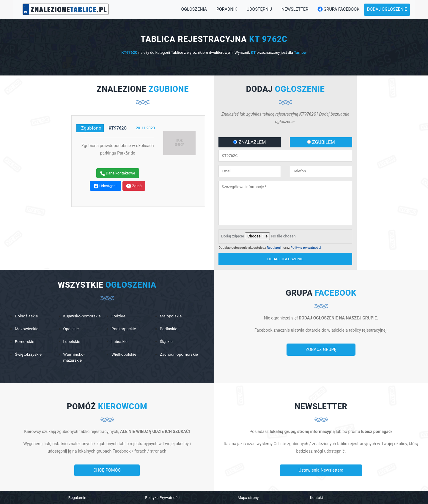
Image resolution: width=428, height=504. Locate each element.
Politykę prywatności (306, 248)
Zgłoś (134, 186)
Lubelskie (72, 341)
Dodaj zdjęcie (233, 236)
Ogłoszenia (194, 9)
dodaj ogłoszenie (285, 259)
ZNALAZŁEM (250, 142)
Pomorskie (25, 341)
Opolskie (71, 329)
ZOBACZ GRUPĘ (321, 350)
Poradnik (227, 9)
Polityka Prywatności (163, 498)
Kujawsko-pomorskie (82, 316)
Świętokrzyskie (28, 354)
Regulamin (275, 248)
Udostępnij (259, 9)
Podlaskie (169, 329)
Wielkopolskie (124, 354)
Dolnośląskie (26, 316)
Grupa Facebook (337, 10)
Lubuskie (119, 341)
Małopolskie (171, 316)
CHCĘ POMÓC (107, 470)
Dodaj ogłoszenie (387, 9)
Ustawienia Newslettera (321, 470)
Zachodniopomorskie (179, 354)
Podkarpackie (124, 329)
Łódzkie (118, 316)
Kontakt (317, 498)
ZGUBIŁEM (321, 142)
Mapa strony (248, 498)
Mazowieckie (27, 329)
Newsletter (295, 9)
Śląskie (166, 341)
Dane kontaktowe (118, 173)
